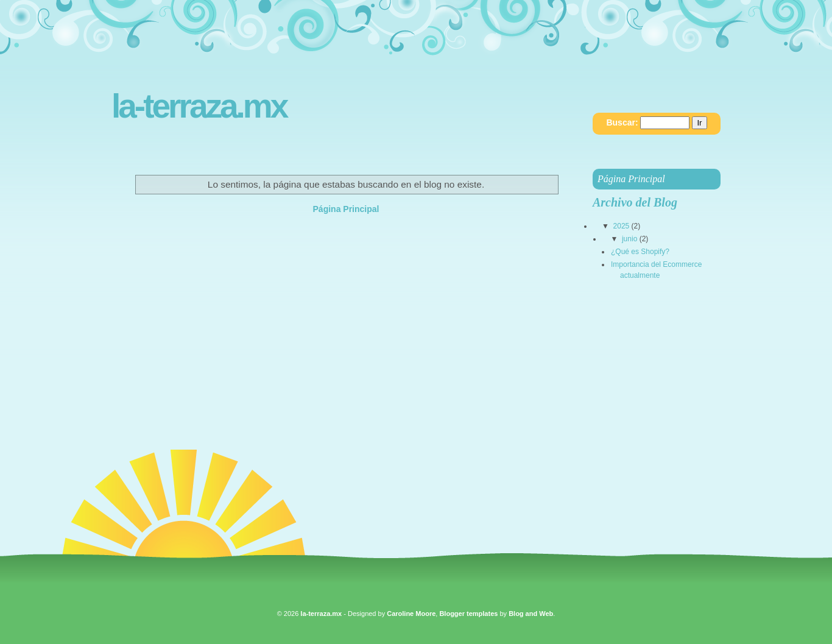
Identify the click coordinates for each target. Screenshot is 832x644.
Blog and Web (531, 614)
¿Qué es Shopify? (640, 252)
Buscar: (622, 122)
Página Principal (346, 209)
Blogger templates (468, 614)
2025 (622, 226)
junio (629, 239)
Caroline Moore (411, 614)
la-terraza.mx (199, 106)
